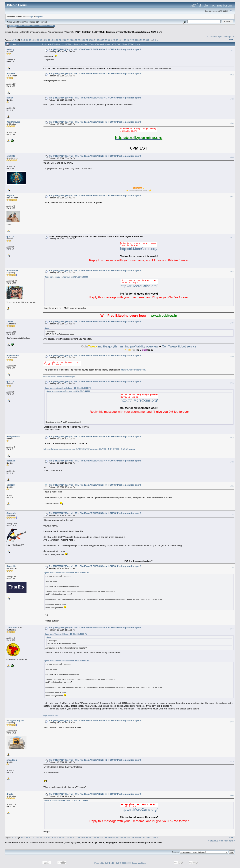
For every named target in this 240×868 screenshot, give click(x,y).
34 (95, 40)
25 (71, 40)
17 (49, 40)
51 (141, 40)
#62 (232, 75)
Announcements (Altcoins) (60, 32)
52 (144, 40)
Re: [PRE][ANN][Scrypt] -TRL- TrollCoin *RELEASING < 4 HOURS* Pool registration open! (97, 236)
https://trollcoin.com (51, 715)
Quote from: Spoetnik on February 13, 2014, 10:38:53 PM (67, 573)
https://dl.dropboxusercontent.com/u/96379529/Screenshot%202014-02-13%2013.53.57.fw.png (89, 449)
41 (114, 40)
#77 (232, 629)
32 (90, 40)
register (39, 17)
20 (57, 40)
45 (125, 40)
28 (79, 40)
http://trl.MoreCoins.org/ (139, 249)
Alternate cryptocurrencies (33, 32)
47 (130, 40)
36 (101, 40)
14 (41, 40)
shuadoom (12, 760)
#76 (232, 567)
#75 (232, 515)
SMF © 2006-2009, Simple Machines (131, 863)
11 (33, 40)
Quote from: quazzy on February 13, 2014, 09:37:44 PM (66, 277)
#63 (232, 99)
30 (84, 40)
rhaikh (10, 98)
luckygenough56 (15, 720)
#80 (232, 795)
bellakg (10, 49)
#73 (232, 462)
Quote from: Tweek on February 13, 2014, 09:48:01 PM (66, 634)
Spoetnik (11, 513)
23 (65, 40)
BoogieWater (13, 437)
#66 (232, 197)
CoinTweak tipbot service (179, 346)
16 (46, 40)
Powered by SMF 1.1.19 (104, 863)
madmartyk (12, 270)
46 (128, 40)
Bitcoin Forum (12, 32)
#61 (232, 51)
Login (35, 26)
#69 (232, 323)
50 (138, 40)
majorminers (13, 355)
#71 (232, 383)
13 (38, 40)
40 (111, 40)
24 (68, 40)
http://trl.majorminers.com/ (133, 370)
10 (30, 40)
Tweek (10, 322)
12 (35, 40)
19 (54, 40)
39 (109, 40)
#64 (232, 123)
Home (13, 26)
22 (63, 40)
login (31, 17)
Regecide (11, 566)
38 (106, 40)
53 (147, 40)
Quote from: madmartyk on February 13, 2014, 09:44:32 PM (68, 388)
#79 (232, 761)
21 (60, 40)
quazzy (10, 236)
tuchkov (11, 74)
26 (73, 40)
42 (117, 40)
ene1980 (11, 156)
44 (122, 40)
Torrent (43, 22)
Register (43, 26)
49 (136, 40)
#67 (232, 238)
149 (155, 40)
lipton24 (11, 461)
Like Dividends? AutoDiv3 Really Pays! (59, 377)
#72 (232, 438)
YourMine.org (13, 122)
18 (52, 40)
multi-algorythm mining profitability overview (120, 346)
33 (92, 40)
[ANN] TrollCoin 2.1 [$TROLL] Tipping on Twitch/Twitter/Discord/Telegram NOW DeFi (118, 32)
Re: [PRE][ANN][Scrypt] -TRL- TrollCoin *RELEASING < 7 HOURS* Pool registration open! (95, 49)
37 (103, 40)
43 (120, 40)
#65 (232, 157)
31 (87, 40)
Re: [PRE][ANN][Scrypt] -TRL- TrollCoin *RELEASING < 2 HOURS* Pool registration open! (95, 760)
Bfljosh (10, 196)
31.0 (38, 22)
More (51, 26)
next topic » (228, 36)
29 (82, 40)
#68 (232, 272)
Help (20, 26)
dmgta (10, 794)
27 (76, 40)
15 (44, 40)
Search (27, 26)
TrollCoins (12, 628)
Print (231, 40)
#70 (232, 357)
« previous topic (215, 36)
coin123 (10, 485)
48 (133, 40)
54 (149, 40)
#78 (232, 722)
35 (98, 40)
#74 (232, 486)
